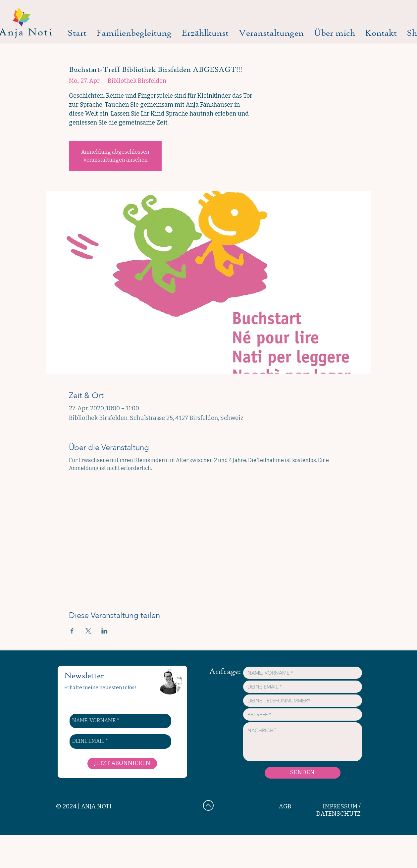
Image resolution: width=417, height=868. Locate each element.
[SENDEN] (303, 773)
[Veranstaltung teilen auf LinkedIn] (104, 631)
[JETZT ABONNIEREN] (122, 764)
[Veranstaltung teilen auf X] (88, 631)
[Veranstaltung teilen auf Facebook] (72, 631)
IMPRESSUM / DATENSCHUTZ (339, 810)
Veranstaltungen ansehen (115, 160)
